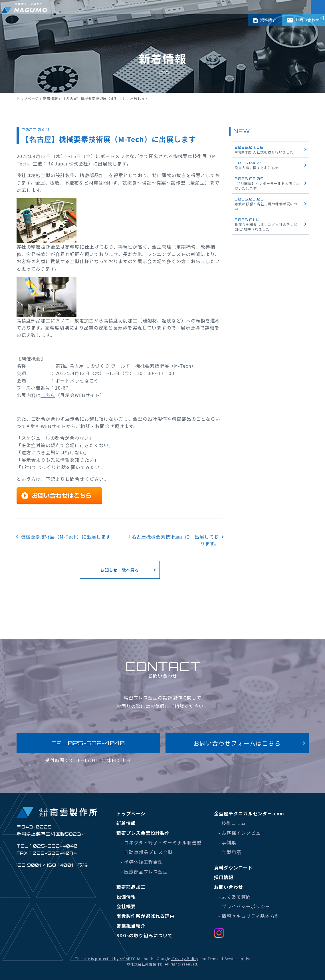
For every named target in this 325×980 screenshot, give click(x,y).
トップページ (28, 98)
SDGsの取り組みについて (145, 935)
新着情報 (51, 98)
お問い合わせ (303, 20)
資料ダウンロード (233, 868)
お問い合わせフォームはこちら (237, 743)
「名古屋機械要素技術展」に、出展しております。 (173, 540)
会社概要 (126, 906)
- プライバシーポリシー (244, 906)
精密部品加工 (131, 887)
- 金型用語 (230, 852)
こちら (48, 395)
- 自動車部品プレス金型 (147, 852)
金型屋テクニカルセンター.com (249, 813)
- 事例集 (227, 842)
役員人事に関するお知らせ (257, 165)
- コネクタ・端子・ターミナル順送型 (161, 842)
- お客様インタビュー (242, 833)
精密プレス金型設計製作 (143, 833)
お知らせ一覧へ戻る (120, 570)
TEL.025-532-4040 (88, 743)
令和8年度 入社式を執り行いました (264, 150)
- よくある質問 (235, 897)
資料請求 (265, 20)
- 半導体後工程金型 (142, 862)
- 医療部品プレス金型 (144, 871)
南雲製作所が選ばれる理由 (146, 916)
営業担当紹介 (131, 926)
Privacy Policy (185, 958)
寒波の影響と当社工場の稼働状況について (266, 204)
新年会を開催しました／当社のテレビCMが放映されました (266, 225)
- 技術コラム (232, 823)
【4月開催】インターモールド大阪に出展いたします (267, 184)
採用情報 (224, 877)
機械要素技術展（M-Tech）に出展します (66, 537)
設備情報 (126, 897)
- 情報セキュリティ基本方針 (249, 916)
